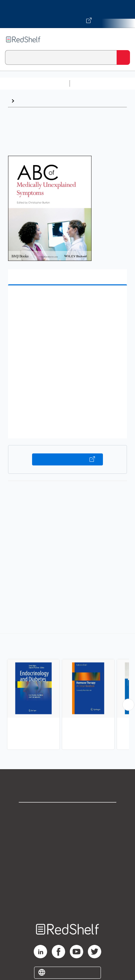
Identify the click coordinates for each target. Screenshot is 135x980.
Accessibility (67, 887)
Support (67, 828)
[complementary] (67, 692)
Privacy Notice (68, 843)
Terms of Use (68, 857)
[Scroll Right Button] (128, 705)
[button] (67, 301)
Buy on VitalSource (67, 459)
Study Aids (90, 83)
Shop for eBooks (67, 813)
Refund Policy (67, 872)
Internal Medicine (39, 101)
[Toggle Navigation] (123, 39)
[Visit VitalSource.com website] (67, 14)
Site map (67, 901)
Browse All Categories (35, 83)
